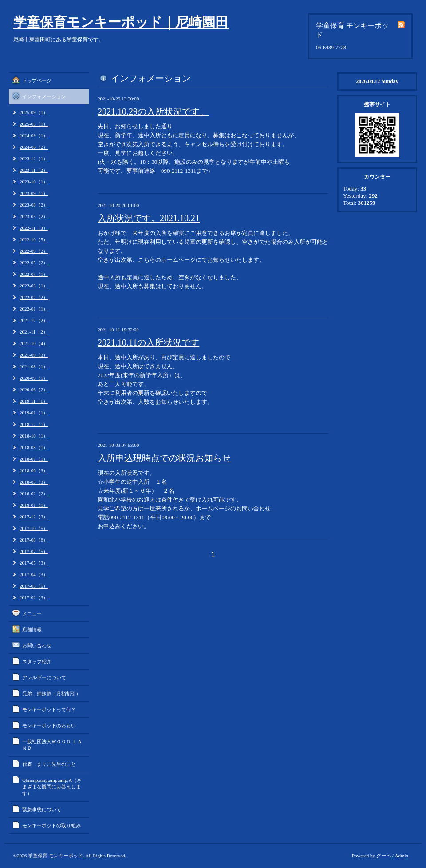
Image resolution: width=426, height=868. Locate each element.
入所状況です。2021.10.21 (149, 218)
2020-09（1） (34, 378)
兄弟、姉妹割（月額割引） (51, 693)
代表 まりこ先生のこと (49, 764)
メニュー (32, 613)
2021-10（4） (34, 343)
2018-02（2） (34, 494)
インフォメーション (44, 96)
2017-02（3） (34, 597)
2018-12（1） (34, 424)
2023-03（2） (34, 216)
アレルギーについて (44, 677)
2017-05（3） (34, 563)
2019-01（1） (34, 413)
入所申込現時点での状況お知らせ (164, 458)
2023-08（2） (34, 205)
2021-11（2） (34, 332)
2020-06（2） (34, 390)
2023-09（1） (34, 193)
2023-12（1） (34, 159)
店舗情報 (32, 629)
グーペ (384, 856)
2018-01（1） (34, 505)
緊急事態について (42, 809)
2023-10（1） (34, 182)
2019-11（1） (34, 401)
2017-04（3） (34, 574)
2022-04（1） (34, 274)
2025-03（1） (34, 124)
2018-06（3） (34, 470)
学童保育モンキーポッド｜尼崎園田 (121, 22)
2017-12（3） (34, 517)
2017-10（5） (34, 528)
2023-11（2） (34, 170)
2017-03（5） (34, 586)
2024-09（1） (34, 135)
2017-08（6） (34, 540)
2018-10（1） (34, 436)
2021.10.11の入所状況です (148, 342)
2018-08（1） (34, 447)
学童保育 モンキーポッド (55, 856)
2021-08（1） (34, 366)
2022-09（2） (34, 251)
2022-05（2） (34, 263)
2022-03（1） (34, 286)
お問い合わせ (37, 645)
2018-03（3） (34, 482)
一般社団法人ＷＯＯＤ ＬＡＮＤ (52, 745)
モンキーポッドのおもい (49, 725)
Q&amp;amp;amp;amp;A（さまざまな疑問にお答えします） (52, 787)
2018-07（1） (34, 459)
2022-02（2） (34, 297)
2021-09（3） (34, 355)
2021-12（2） (34, 320)
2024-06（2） (34, 147)
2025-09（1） (34, 112)
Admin (401, 856)
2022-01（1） (34, 309)
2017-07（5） (34, 551)
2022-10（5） (34, 239)
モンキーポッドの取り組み (51, 825)
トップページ (37, 80)
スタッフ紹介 (37, 661)
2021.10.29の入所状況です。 (153, 111)
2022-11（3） (34, 228)
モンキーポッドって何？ (49, 709)
